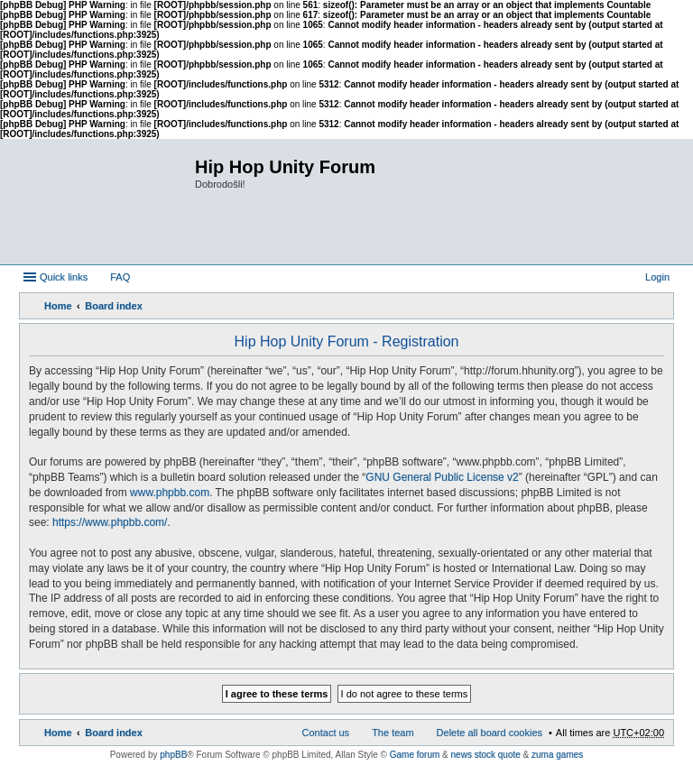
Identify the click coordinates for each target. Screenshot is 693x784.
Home (58, 306)
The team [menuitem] (393, 733)
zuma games (557, 755)
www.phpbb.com (170, 493)
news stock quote (486, 755)
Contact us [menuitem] (326, 733)
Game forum (415, 755)
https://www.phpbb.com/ (110, 522)
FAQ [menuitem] (120, 277)
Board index (114, 306)
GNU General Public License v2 (442, 477)
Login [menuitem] (657, 277)
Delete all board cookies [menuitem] (490, 733)
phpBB (173, 755)
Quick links (64, 277)
